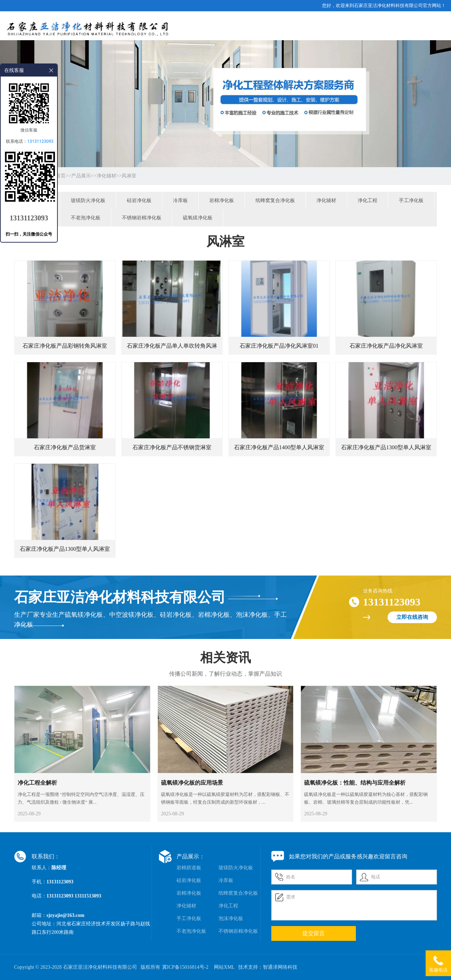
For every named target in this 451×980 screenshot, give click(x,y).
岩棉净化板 (222, 200)
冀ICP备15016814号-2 (185, 967)
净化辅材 (106, 176)
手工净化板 (411, 200)
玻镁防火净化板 (88, 200)
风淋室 (129, 176)
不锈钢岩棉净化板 (142, 218)
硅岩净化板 (139, 200)
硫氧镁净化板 (198, 218)
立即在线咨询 (412, 617)
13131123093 (40, 141)
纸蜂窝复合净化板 (275, 200)
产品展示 (81, 176)
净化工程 (367, 200)
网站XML (224, 967)
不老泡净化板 (86, 218)
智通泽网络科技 (280, 967)
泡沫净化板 (231, 918)
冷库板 (180, 200)
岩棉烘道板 (189, 868)
